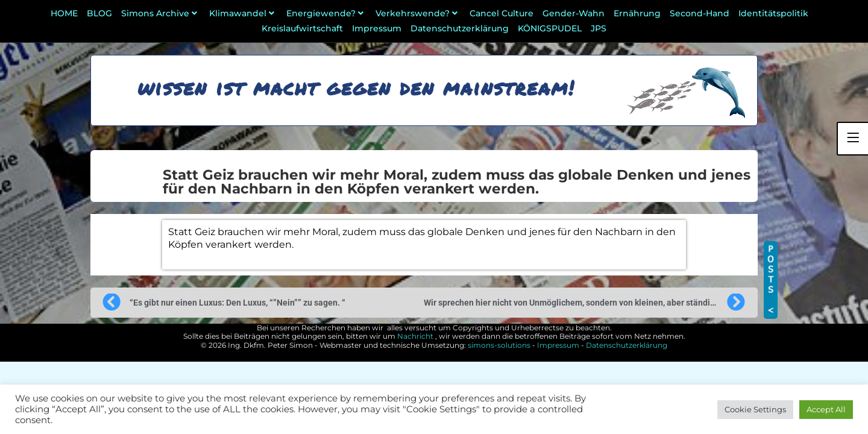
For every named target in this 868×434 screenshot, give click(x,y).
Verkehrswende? (418, 13)
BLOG (99, 13)
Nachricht (415, 336)
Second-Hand (700, 13)
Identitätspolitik (773, 13)
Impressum (377, 28)
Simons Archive (161, 13)
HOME (64, 13)
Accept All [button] (826, 409)
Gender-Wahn (574, 13)
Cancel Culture (502, 13)
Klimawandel (243, 13)
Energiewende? (326, 13)
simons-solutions (499, 345)
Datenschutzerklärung (460, 28)
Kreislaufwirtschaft (302, 28)
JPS (599, 28)
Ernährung (637, 13)
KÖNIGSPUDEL (550, 28)
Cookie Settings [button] (755, 409)
